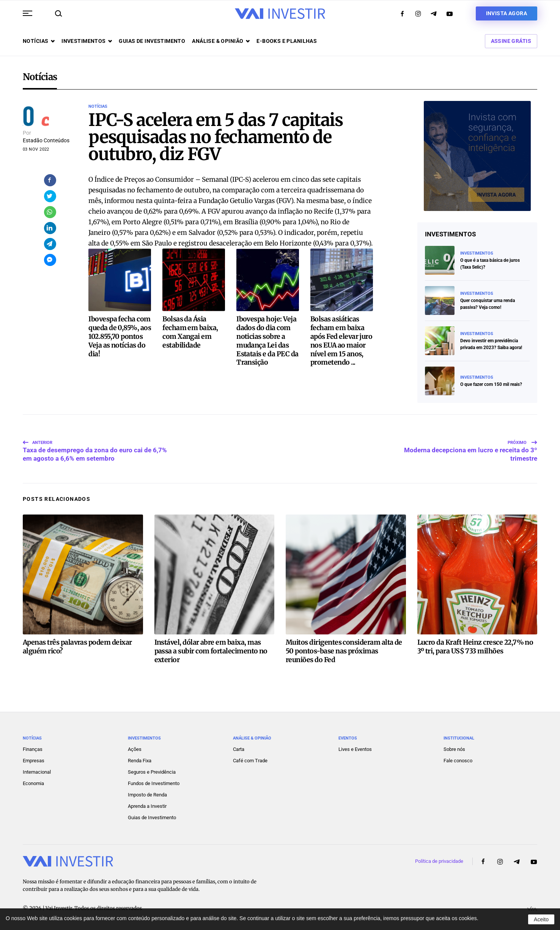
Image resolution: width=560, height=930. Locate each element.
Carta (239, 748)
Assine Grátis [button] (511, 41)
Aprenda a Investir (147, 805)
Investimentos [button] (87, 41)
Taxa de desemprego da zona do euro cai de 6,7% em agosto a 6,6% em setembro (95, 446)
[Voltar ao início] (280, 14)
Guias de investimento (152, 41)
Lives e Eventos (355, 748)
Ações (135, 748)
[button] (28, 13)
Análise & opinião (221, 41)
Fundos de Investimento (154, 782)
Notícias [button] (39, 41)
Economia (33, 782)
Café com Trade (250, 759)
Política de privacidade (439, 860)
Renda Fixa (140, 759)
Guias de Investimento (152, 816)
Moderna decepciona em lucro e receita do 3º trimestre (471, 446)
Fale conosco (458, 759)
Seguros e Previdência (152, 771)
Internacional (37, 771)
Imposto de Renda (147, 794)
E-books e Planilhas (287, 41)
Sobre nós (454, 748)
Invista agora (507, 13)
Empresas (34, 759)
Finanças (33, 748)
